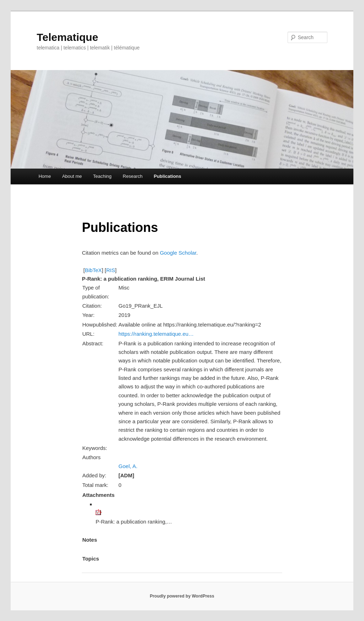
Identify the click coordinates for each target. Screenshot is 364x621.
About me (72, 176)
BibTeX (93, 270)
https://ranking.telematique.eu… (156, 334)
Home (45, 176)
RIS (111, 270)
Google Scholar (178, 253)
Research (133, 176)
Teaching (102, 176)
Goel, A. (128, 466)
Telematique (67, 37)
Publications (167, 176)
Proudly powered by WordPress (182, 596)
